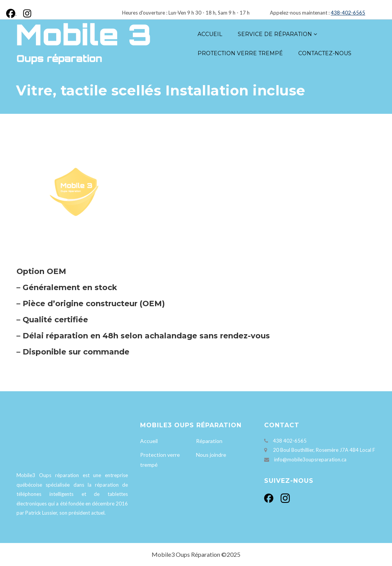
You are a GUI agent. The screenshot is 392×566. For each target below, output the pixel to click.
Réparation (209, 441)
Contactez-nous (325, 53)
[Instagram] (26, 12)
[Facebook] (13, 12)
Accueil (210, 34)
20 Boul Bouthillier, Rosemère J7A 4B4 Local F (324, 450)
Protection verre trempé (240, 53)
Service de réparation (275, 34)
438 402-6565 (290, 441)
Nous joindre (211, 455)
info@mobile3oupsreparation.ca (310, 459)
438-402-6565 (348, 13)
